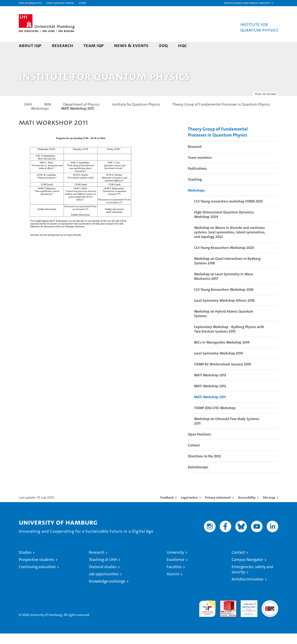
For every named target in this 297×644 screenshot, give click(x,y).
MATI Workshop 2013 (210, 386)
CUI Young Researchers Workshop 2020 (224, 258)
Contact (194, 456)
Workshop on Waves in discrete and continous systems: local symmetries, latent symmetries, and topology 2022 (230, 243)
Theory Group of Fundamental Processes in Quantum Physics (218, 142)
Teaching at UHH (103, 570)
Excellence (176, 570)
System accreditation (270, 615)
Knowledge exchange (107, 592)
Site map (269, 508)
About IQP (30, 45)
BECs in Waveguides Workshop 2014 (222, 353)
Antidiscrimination (248, 590)
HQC (182, 45)
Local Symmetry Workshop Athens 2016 (224, 311)
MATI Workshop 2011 (210, 407)
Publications (197, 179)
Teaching (195, 190)
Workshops (196, 201)
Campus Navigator (247, 570)
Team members (200, 168)
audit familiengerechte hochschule (207, 617)
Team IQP (94, 45)
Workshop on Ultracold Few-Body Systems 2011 (227, 432)
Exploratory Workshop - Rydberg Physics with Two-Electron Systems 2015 (229, 340)
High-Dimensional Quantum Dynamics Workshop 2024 (224, 225)
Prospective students (37, 570)
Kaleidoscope (198, 478)
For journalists (30, 3)
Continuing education (37, 577)
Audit (224, 613)
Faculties (174, 577)
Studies (25, 563)
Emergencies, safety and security (252, 580)
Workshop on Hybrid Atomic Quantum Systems (224, 324)
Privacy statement (218, 508)
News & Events (131, 45)
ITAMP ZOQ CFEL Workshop (215, 418)
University (175, 563)
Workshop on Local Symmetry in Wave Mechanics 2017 (224, 287)
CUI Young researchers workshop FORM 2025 (228, 212)
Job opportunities (104, 585)
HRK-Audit (248, 613)
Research (62, 45)
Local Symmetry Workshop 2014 (218, 364)
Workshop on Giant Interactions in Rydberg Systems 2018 (227, 271)
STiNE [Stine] (82, 3)
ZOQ (163, 45)
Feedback (167, 508)
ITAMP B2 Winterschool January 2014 (222, 375)
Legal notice (189, 508)
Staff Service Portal (60, 3)
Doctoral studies (103, 577)
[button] (249, 3)
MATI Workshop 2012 (210, 397)
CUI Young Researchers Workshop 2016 (224, 300)
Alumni (173, 585)
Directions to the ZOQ (204, 467)
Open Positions (199, 445)
